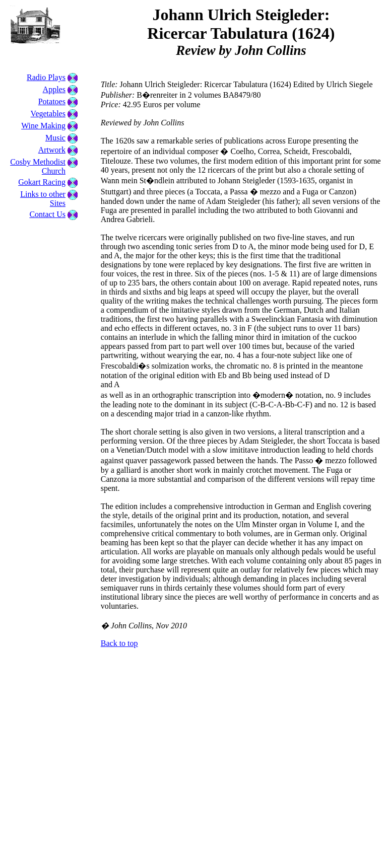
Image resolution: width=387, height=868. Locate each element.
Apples (54, 89)
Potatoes (52, 101)
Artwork (52, 150)
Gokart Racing (42, 182)
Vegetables (48, 114)
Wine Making (43, 126)
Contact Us (47, 214)
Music (55, 138)
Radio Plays (46, 77)
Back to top (119, 643)
